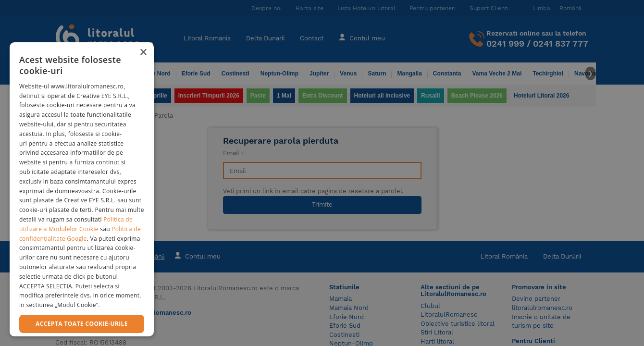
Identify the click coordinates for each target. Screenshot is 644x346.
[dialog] (82, 189)
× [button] (143, 53)
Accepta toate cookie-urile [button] (82, 324)
